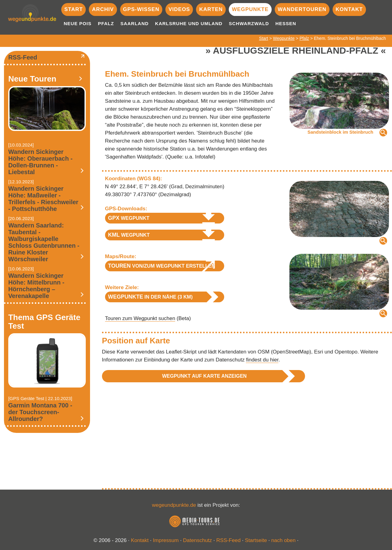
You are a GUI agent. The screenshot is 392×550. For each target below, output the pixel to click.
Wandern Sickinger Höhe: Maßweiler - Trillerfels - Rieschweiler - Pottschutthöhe (43, 199)
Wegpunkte (250, 9)
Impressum (166, 540)
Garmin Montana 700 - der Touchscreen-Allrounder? (40, 412)
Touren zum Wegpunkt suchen (140, 318)
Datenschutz (198, 540)
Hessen (286, 23)
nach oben (283, 540)
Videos (179, 9)
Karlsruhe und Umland (189, 23)
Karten (211, 9)
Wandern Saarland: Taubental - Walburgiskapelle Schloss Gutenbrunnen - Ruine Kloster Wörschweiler (44, 242)
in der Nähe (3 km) (150, 297)
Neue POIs (78, 23)
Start (73, 9)
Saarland (134, 23)
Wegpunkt (129, 218)
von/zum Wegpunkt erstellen (162, 266)
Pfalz (106, 23)
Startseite (256, 540)
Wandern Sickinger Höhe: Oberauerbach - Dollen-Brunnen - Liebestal (40, 162)
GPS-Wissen (141, 9)
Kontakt (349, 9)
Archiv (103, 9)
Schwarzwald (249, 23)
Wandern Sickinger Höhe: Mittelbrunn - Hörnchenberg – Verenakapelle (36, 286)
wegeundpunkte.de (174, 505)
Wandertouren (302, 9)
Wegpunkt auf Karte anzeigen (204, 376)
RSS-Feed (23, 57)
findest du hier (262, 360)
